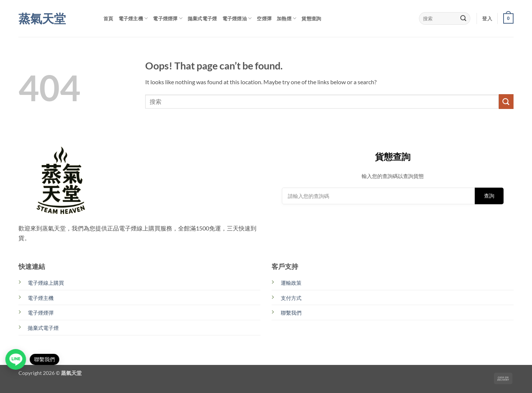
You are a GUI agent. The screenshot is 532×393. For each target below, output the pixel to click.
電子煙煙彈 (168, 18)
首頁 (108, 18)
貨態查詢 (311, 18)
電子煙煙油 (237, 18)
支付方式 (291, 298)
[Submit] (463, 18)
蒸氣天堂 (42, 18)
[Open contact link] (17, 359)
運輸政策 (291, 283)
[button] (487, 18)
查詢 (489, 196)
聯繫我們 (291, 313)
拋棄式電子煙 (202, 18)
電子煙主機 (133, 18)
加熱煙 (287, 18)
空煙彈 (264, 18)
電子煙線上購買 (46, 283)
